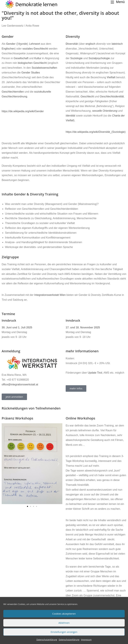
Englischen (8, 49)
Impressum (86, 640)
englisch (90, 44)
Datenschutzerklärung (47, 640)
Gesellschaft (21, 58)
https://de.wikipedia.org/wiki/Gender (23, 111)
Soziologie (76, 58)
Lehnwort (35, 44)
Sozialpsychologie (99, 58)
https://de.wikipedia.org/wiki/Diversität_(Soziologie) (96, 132)
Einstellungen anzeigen (64, 632)
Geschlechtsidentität (112, 96)
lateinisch (117, 44)
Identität (70, 116)
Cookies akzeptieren (64, 614)
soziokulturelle (43, 92)
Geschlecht (87, 96)
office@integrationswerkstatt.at (20, 384)
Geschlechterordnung (14, 96)
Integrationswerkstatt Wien (50, 295)
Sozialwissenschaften (44, 68)
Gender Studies (31, 73)
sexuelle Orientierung (105, 111)
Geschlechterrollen (13, 92)
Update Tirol (95, 373)
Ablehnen (64, 623)
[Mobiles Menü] (118, 2)
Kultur (38, 58)
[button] (5, 464)
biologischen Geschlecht (32, 63)
